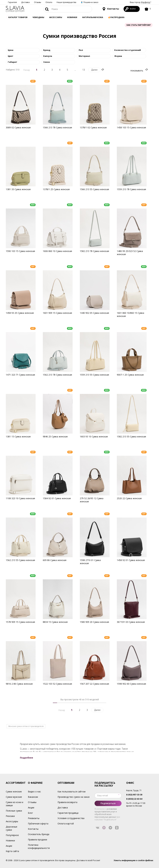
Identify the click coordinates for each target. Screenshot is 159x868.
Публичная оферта (38, 824)
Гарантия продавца (68, 813)
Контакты (111, 9)
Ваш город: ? (140, 2)
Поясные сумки (14, 811)
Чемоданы (38, 17)
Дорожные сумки (12, 828)
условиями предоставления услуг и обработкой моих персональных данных (106, 813)
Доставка (25, 2)
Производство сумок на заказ (74, 797)
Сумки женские (14, 792)
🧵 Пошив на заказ (89, 2)
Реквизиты (34, 818)
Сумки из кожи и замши (15, 804)
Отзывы (38, 2)
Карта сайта (12, 851)
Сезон (47, 62)
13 (84, 70)
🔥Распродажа (116, 17)
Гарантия (12, 2)
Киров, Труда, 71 (134, 790)
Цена (11, 50)
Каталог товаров (18, 17)
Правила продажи (37, 840)
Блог (30, 813)
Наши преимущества (66, 2)
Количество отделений (128, 50)
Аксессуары (12, 821)
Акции (9, 846)
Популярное (12, 835)
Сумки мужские (14, 797)
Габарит (13, 62)
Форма (118, 56)
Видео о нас (34, 792)
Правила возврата (67, 802)
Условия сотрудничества (71, 818)
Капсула (48, 56)
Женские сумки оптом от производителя (26, 726)
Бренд (47, 50)
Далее (94, 70)
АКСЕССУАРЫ (56, 17)
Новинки (72, 17)
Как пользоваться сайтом (72, 792)
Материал (84, 56)
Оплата (49, 2)
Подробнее (26, 758)
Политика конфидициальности (39, 846)
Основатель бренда (39, 834)
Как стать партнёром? (139, 25)
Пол (81, 50)
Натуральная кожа (93, 17)
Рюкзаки (10, 816)
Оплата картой (66, 824)
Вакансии (33, 797)
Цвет (11, 56)
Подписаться (108, 803)
